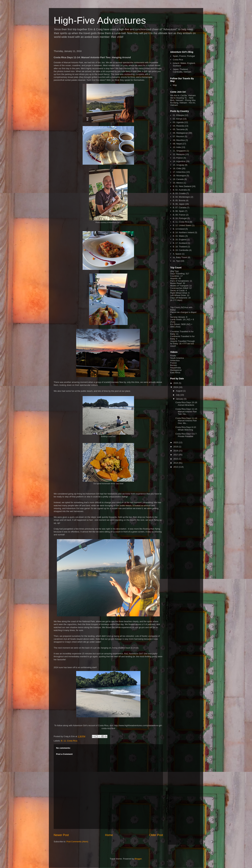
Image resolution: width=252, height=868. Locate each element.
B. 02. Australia (180, 190)
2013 (176, 467)
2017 (176, 455)
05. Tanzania (179, 129)
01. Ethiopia (178, 115)
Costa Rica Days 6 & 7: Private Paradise (186, 435)
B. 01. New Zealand (182, 186)
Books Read (176, 283)
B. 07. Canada (179, 208)
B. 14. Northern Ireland (183, 232)
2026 (176, 383)
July (178, 395)
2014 (176, 463)
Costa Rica (178, 60)
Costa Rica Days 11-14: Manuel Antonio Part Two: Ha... (186, 411)
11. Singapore (179, 151)
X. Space (177, 254)
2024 (176, 387)
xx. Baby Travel (180, 257)
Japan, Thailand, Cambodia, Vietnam (182, 71)
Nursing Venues (178, 317)
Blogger (138, 859)
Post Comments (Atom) (77, 842)
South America (177, 358)
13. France (178, 158)
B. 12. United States (182, 225)
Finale (173, 356)
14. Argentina (179, 161)
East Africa (175, 372)
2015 (176, 459)
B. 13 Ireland (179, 229)
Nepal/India (175, 368)
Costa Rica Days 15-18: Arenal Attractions (186, 404)
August (180, 391)
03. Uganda (178, 122)
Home (109, 835)
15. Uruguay (178, 165)
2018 (176, 451)
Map (175, 85)
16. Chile (177, 168)
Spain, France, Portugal (184, 56)
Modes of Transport (179, 286)
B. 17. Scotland (180, 243)
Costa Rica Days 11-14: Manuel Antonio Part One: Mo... (186, 421)
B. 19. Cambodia (181, 250)
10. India (177, 147)
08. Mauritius (179, 140)
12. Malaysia (179, 154)
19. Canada (178, 179)
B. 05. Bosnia (179, 200)
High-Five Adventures (100, 20)
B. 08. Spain (178, 211)
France (173, 363)
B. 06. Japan (179, 204)
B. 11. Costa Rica (69, 741)
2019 (176, 447)
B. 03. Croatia (179, 193)
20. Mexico (178, 183)
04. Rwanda (178, 126)
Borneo (174, 365)
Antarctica (175, 360)
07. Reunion (178, 136)
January (180, 399)
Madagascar (176, 370)
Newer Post (61, 835)
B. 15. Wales (179, 236)
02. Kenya (178, 119)
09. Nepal (177, 144)
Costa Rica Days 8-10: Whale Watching (186, 428)
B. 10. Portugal (180, 218)
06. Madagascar (180, 133)
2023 (176, 442)
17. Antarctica (179, 172)
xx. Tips (176, 261)
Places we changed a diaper (183, 312)
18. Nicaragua (179, 176)
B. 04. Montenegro (181, 197)
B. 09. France (179, 215)
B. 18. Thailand (180, 247)
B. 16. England (180, 240)
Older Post (156, 835)
